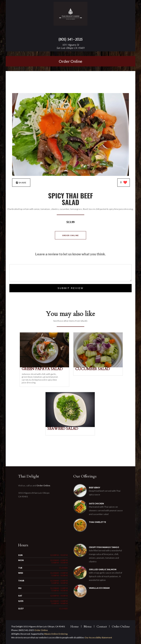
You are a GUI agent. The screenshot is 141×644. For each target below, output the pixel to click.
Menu (88, 627)
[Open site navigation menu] (70, 32)
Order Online (70, 61)
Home (75, 627)
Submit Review (70, 288)
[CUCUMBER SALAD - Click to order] (98, 367)
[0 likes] (124, 183)
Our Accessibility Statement (98, 637)
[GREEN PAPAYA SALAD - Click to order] (44, 367)
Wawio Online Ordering (56, 634)
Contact (102, 627)
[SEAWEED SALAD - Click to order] (70, 426)
